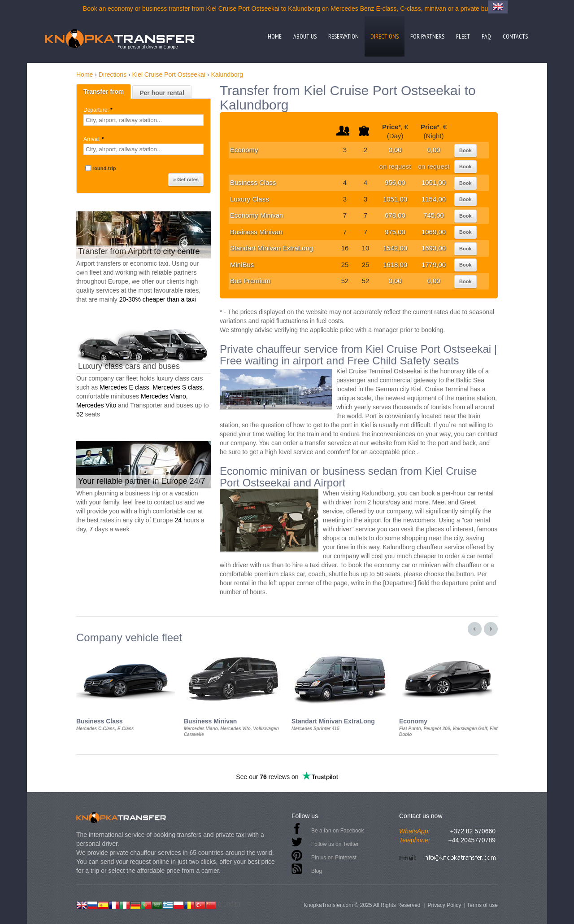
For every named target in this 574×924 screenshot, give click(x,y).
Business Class (253, 182)
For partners (427, 36)
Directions (385, 36)
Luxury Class (250, 199)
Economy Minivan (257, 215)
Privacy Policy (444, 905)
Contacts (515, 36)
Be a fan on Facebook (337, 831)
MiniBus (242, 265)
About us (305, 36)
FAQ (486, 36)
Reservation (344, 36)
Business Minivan (256, 232)
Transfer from (104, 92)
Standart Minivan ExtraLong (272, 248)
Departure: (99, 110)
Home (275, 36)
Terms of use (482, 905)
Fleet (463, 36)
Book (465, 150)
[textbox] (143, 120)
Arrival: (94, 139)
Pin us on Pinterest (334, 858)
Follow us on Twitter (335, 844)
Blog (317, 871)
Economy (244, 150)
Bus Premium (250, 281)
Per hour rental (162, 93)
